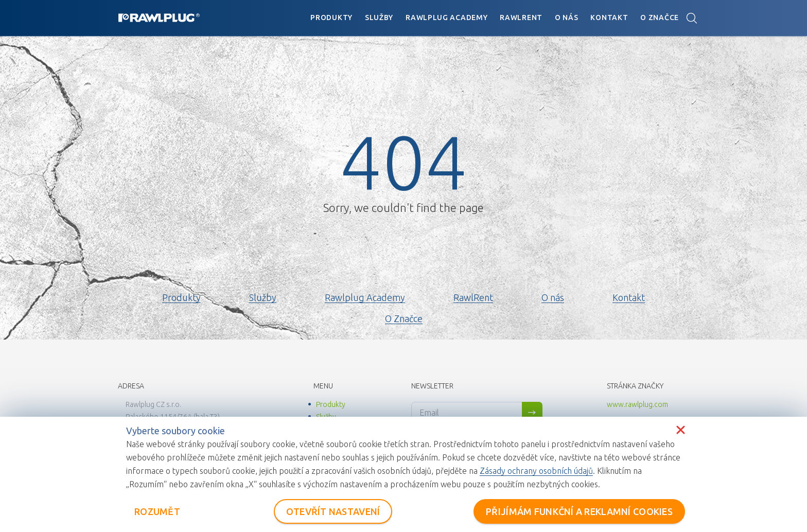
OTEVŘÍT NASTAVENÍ (333, 511)
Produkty (331, 17)
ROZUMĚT (157, 511)
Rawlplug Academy (446, 17)
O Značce (660, 17)
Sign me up (532, 413)
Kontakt (609, 17)
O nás (567, 17)
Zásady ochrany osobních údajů (536, 471)
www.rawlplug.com (637, 404)
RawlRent (521, 17)
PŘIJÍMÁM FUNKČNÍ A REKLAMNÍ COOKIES (579, 511)
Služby (379, 17)
